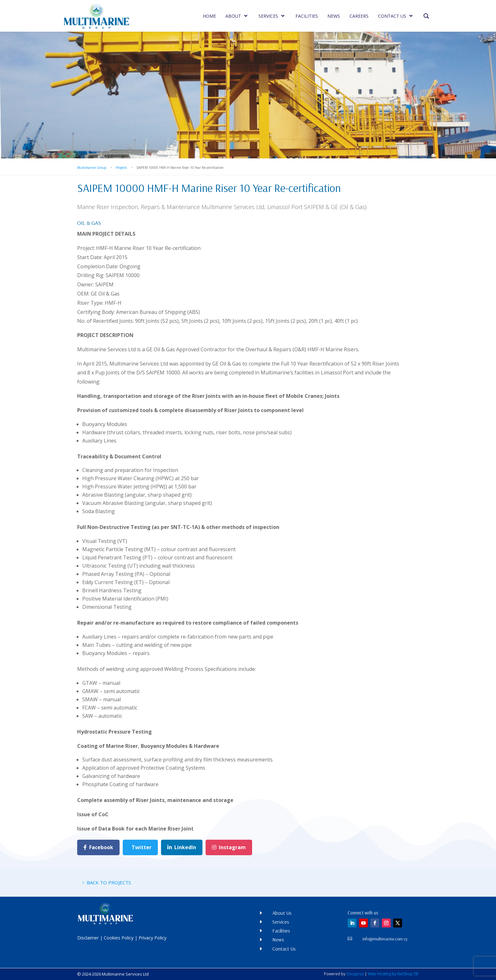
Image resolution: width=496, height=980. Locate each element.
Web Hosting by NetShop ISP (393, 974)
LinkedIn (182, 847)
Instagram (229, 847)
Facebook (98, 847)
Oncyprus (355, 974)
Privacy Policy (152, 938)
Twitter (142, 847)
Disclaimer (88, 938)
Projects (121, 168)
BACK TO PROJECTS (109, 882)
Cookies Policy (119, 938)
